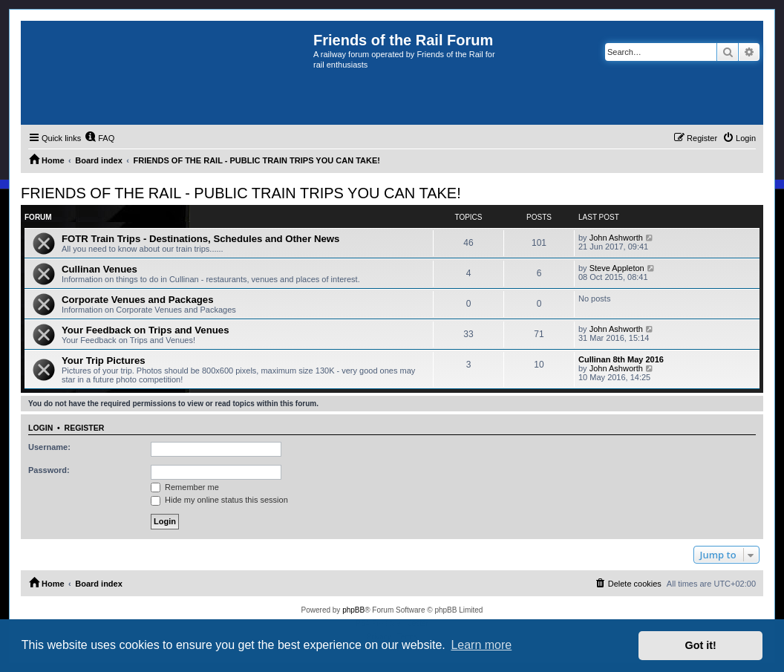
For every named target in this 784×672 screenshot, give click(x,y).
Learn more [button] (481, 645)
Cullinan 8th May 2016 (621, 359)
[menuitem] (99, 138)
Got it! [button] (701, 645)
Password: (49, 470)
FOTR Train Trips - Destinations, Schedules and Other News (200, 239)
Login (40, 428)
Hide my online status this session (219, 500)
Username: (49, 447)
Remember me (185, 487)
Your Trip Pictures (104, 361)
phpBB (353, 610)
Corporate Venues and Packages (138, 300)
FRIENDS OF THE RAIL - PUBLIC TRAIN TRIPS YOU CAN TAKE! (241, 193)
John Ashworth (616, 238)
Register (85, 428)
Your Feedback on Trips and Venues (145, 330)
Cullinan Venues (99, 269)
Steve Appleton (617, 268)
